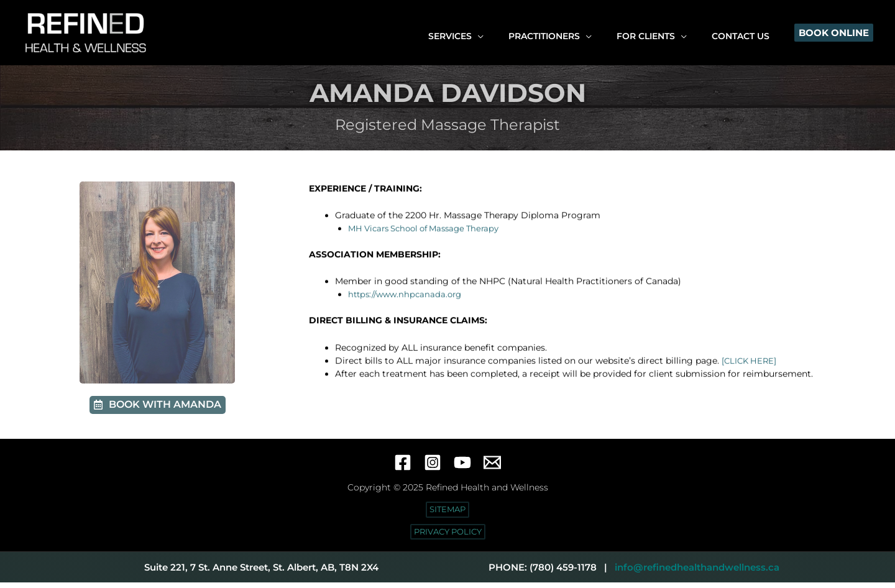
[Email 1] (497, 467)
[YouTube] (464, 467)
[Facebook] (398, 467)
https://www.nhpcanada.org (408, 325)
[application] (526, 33)
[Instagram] (431, 467)
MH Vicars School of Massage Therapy (430, 259)
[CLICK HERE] (750, 391)
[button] (834, 33)
